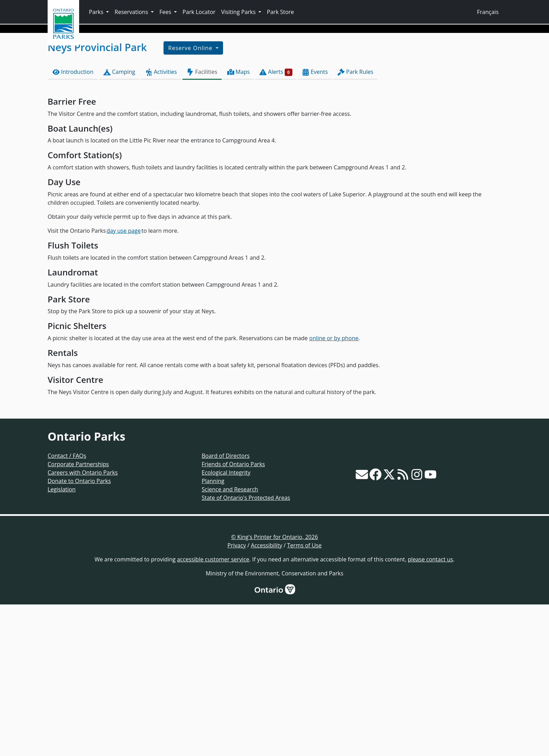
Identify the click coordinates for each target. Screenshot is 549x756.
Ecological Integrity (226, 624)
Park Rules (355, 223)
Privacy (237, 697)
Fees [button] (166, 12)
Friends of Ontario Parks (233, 616)
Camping (119, 223)
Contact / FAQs (67, 607)
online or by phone (334, 490)
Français (488, 12)
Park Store (280, 12)
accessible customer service (213, 711)
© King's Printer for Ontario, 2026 (274, 688)
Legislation (62, 641)
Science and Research (230, 641)
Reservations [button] (132, 12)
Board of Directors (226, 607)
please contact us (430, 711)
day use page (124, 382)
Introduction (73, 223)
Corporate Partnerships (78, 616)
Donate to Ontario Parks (79, 632)
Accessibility (267, 697)
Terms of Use (304, 697)
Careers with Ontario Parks (83, 624)
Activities (161, 223)
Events (315, 223)
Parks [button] (97, 12)
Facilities (202, 223)
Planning (213, 632)
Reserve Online (191, 199)
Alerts (276, 223)
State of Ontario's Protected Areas (246, 649)
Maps (239, 223)
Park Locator (199, 12)
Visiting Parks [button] (239, 12)
